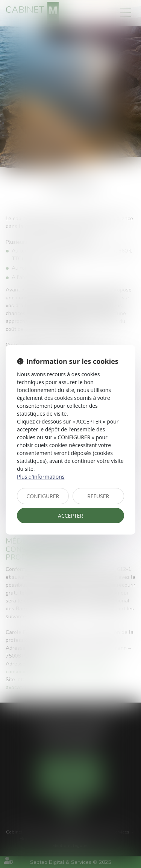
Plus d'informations (41, 477)
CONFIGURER (43, 496)
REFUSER (98, 496)
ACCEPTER (70, 516)
